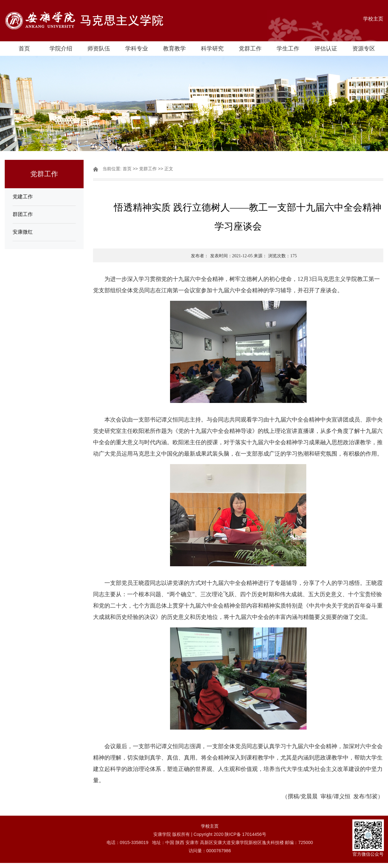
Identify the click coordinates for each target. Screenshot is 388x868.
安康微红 (23, 232)
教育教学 (174, 49)
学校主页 (373, 19)
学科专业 (137, 49)
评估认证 (326, 49)
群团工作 (23, 214)
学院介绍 (61, 49)
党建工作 (23, 197)
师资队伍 (99, 49)
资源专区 (364, 49)
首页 (24, 49)
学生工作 (288, 49)
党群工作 (250, 49)
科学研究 (212, 49)
